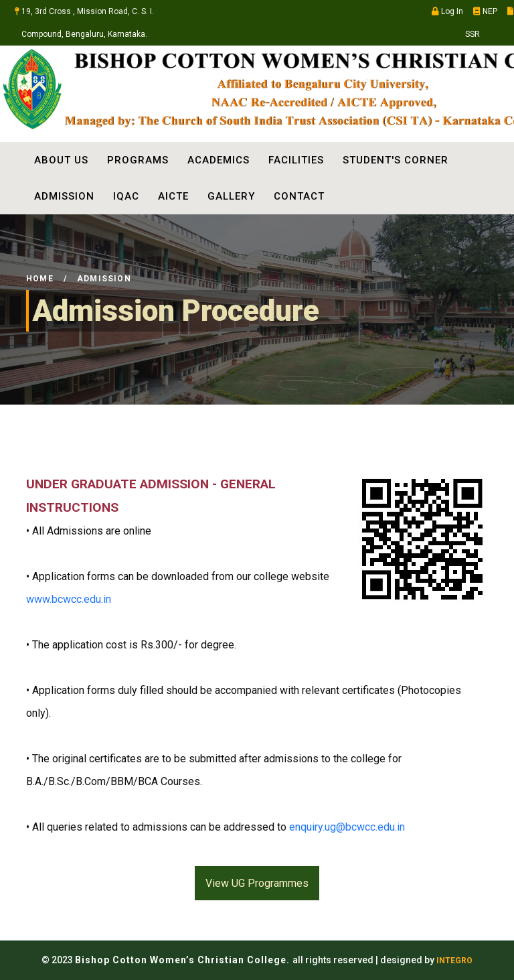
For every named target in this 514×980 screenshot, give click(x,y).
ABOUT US (61, 160)
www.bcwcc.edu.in (69, 599)
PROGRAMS (138, 160)
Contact (299, 196)
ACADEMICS (219, 160)
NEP (485, 11)
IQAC (126, 196)
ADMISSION (64, 196)
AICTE (173, 196)
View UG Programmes (257, 883)
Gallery (231, 196)
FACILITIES (296, 160)
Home (40, 279)
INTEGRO (454, 961)
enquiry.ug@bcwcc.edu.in (347, 827)
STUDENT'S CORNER (396, 160)
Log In (447, 11)
